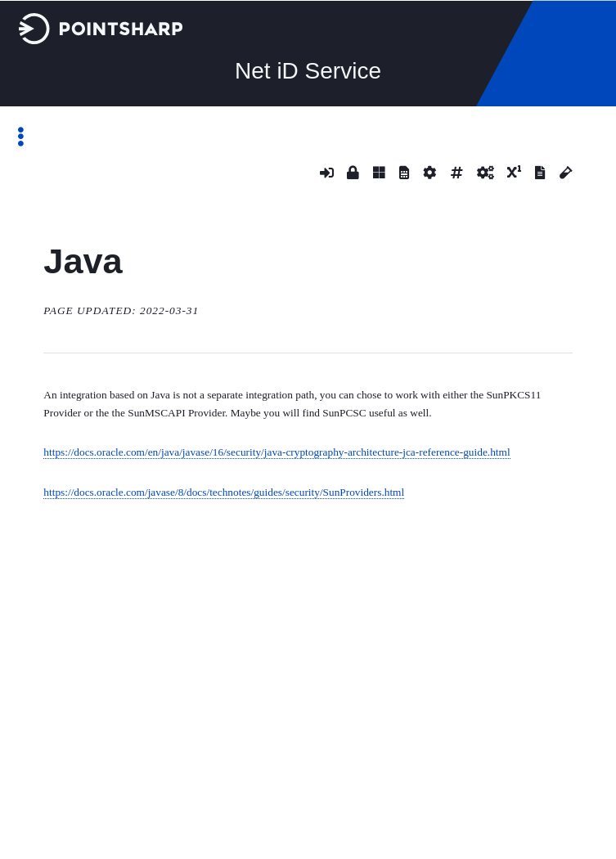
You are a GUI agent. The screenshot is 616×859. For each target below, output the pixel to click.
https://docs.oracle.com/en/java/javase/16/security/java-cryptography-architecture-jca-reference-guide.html (277, 452)
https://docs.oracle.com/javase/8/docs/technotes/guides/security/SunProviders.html (224, 492)
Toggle (29, 137)
